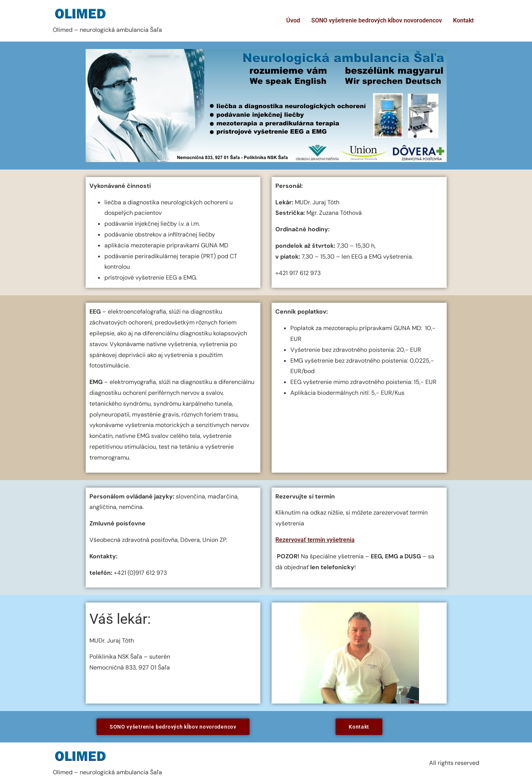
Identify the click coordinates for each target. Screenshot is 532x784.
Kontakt (463, 20)
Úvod (293, 20)
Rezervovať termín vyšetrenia (315, 540)
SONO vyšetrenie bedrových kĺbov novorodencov (377, 20)
